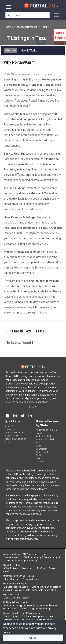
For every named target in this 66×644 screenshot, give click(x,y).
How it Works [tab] (29, 51)
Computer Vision (11, 557)
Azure (14, 568)
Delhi (38, 456)
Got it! (33, 638)
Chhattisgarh (42, 453)
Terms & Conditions (14, 434)
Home (9, 27)
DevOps (40, 568)
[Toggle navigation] (55, 14)
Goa (38, 459)
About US (9, 427)
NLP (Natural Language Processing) (20, 561)
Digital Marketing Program (15, 598)
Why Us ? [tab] (11, 50)
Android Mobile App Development (19, 606)
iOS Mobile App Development (33, 609)
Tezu (44, 27)
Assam (39, 444)
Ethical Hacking (10, 579)
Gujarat (39, 463)
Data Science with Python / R (39, 590)
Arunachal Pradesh (27, 27)
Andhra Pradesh (44, 437)
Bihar (38, 447)
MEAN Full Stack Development (17, 620)
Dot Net (13, 616)
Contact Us (10, 431)
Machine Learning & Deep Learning (40, 557)
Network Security (30, 579)
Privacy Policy (11, 437)
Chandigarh (42, 450)
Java (50, 616)
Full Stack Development (32, 616)
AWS (5, 568)
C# (4, 616)
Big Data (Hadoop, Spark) (15, 587)
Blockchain (27, 568)
